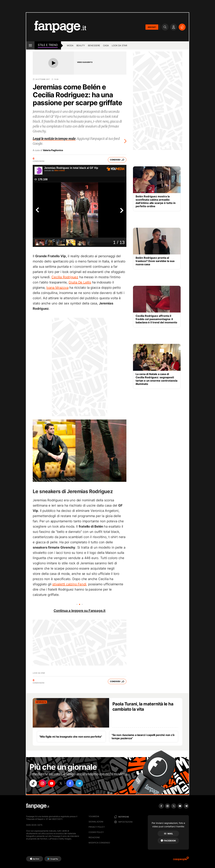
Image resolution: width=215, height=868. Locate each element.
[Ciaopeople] (181, 860)
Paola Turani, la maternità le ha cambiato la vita (143, 706)
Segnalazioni (96, 822)
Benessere (94, 45)
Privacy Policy (97, 827)
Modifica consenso (99, 843)
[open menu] (30, 45)
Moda (70, 45)
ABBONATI (152, 27)
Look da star (119, 45)
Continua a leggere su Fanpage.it (80, 611)
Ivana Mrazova (57, 288)
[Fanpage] (38, 806)
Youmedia (94, 816)
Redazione (94, 837)
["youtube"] (52, 783)
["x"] (61, 783)
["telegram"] (79, 783)
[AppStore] (35, 859)
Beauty (81, 45)
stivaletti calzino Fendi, (70, 584)
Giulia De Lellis (80, 282)
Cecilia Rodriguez (65, 277)
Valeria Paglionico (53, 150)
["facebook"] (70, 783)
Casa (106, 45)
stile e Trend (48, 45)
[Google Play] (53, 859)
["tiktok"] (33, 783)
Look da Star (39, 673)
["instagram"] (42, 783)
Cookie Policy (96, 832)
